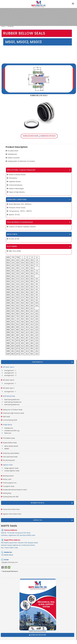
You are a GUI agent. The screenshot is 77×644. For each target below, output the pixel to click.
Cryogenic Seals (9, 486)
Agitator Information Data (12, 514)
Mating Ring (7, 493)
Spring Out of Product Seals (13, 410)
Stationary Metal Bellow (11, 453)
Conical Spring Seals (10, 420)
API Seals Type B (9, 380)
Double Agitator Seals (11, 471)
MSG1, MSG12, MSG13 (11, 446)
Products (11, 26)
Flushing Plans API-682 (11, 497)
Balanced (7, 433)
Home (3, 26)
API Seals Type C (9, 388)
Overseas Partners (9, 571)
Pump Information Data (11, 509)
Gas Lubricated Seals (10, 457)
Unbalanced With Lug (11, 431)
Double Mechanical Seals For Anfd (15, 490)
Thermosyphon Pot (10, 483)
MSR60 (6, 449)
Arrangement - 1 (10, 371)
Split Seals (6, 417)
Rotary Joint (7, 479)
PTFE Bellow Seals (9, 438)
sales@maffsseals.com (10, 562)
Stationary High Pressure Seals (13, 413)
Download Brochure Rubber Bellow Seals (39, 136)
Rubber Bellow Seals (10, 443)
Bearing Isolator (8, 476)
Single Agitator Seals (11, 468)
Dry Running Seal (9, 460)
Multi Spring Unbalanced (12, 402)
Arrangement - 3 (10, 375)
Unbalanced (8, 428)
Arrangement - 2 (10, 373)
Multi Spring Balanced (11, 400)
